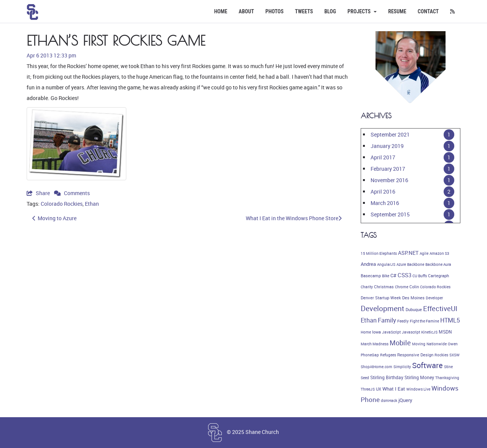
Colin (414, 287)
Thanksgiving (447, 378)
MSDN (445, 332)
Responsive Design (415, 355)
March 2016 (385, 203)
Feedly (403, 321)
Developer (434, 298)
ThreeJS (368, 389)
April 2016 (383, 191)
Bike (386, 276)
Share (39, 193)
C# (393, 275)
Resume (397, 11)
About (246, 11)
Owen (453, 344)
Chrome (402, 287)
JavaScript (391, 332)
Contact (428, 11)
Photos (275, 11)
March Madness (375, 344)
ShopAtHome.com (376, 367)
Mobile (400, 343)
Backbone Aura (438, 264)
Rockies (441, 355)
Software (427, 365)
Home (221, 11)
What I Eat (394, 389)
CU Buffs (420, 276)
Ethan (92, 204)
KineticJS (429, 332)
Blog (330, 11)
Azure (401, 264)
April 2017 (383, 157)
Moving (419, 344)
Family (387, 320)
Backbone (416, 264)
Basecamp (371, 276)
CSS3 (404, 275)
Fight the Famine (424, 321)
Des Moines (413, 298)
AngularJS (386, 264)
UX (379, 389)
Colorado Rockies (62, 204)
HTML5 (450, 320)
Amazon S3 (439, 253)
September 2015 (390, 214)
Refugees (388, 355)
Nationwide (437, 344)
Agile (424, 253)
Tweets (304, 11)
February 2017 (388, 169)
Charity (367, 287)
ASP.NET (408, 253)
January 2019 (387, 146)
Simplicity (402, 367)
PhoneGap (370, 355)
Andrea (368, 264)
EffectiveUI (440, 308)
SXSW (454, 355)
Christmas (384, 287)
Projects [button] (362, 11)
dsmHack (389, 400)
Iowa (376, 332)
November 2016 (389, 180)
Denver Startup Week (381, 298)
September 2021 (390, 134)
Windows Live (418, 389)
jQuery (405, 400)
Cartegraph (438, 276)
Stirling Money (419, 377)
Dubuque (414, 310)
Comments (72, 193)
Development (383, 308)
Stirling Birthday (387, 377)
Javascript (411, 332)
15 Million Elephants (379, 253)
